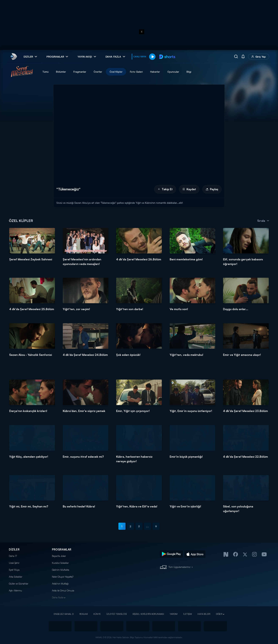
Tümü (45, 72)
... (147, 526)
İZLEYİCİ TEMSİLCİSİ (117, 614)
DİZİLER (14, 550)
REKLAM (84, 614)
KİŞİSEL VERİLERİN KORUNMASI (148, 614)
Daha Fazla (58, 597)
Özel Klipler (116, 72)
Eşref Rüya (14, 570)
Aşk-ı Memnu (15, 591)
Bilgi (189, 72)
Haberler (155, 72)
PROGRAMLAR (62, 550)
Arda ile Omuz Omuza (63, 591)
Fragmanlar (80, 72)
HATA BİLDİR (204, 614)
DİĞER (219, 614)
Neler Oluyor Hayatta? (63, 577)
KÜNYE (97, 614)
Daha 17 (13, 556)
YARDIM (174, 614)
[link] (13, 57)
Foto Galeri (136, 72)
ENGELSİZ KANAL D (64, 614)
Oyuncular (173, 72)
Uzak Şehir (14, 563)
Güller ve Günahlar (19, 584)
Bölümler (61, 72)
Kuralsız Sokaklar (60, 563)
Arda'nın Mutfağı (60, 584)
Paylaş (212, 189)
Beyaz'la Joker (59, 556)
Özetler (98, 72)
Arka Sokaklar (16, 577)
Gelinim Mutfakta (61, 570)
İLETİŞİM (188, 614)
